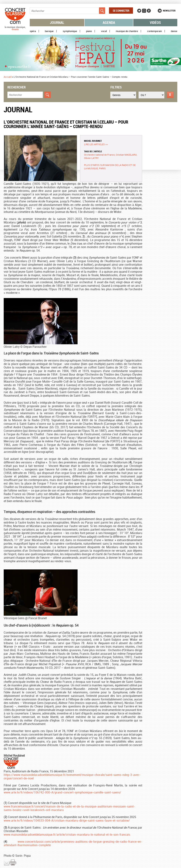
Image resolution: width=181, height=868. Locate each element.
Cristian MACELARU (126, 155)
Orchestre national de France (99, 155)
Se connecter (121, 11)
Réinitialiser (170, 95)
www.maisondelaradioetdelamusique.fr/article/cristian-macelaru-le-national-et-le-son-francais (67, 835)
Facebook (149, 11)
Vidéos (155, 22)
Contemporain (154, 31)
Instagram (144, 11)
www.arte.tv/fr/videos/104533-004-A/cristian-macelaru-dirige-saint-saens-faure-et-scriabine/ (67, 820)
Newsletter (169, 11)
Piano (89, 31)
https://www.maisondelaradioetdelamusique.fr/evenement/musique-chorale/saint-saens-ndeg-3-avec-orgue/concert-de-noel (72, 777)
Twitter (139, 11)
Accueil (8, 77)
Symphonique (70, 31)
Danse (174, 31)
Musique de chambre (127, 31)
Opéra (33, 31)
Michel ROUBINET (93, 141)
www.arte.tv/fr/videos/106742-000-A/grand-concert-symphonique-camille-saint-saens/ (62, 792)
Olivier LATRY (91, 158)
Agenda (109, 22)
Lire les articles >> (96, 144)
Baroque (49, 31)
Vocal (104, 31)
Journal (57, 22)
